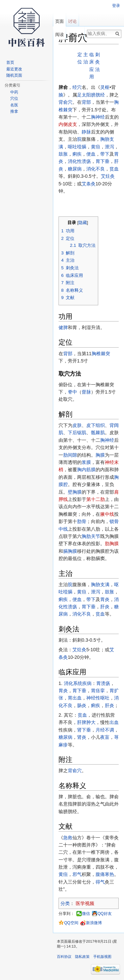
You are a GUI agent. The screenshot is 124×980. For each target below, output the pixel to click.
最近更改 (14, 69)
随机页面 (14, 75)
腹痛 (100, 874)
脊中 (72, 392)
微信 (86, 914)
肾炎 (82, 737)
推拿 (14, 111)
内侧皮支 (68, 124)
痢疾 (77, 154)
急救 (68, 838)
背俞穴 (65, 102)
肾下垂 (84, 730)
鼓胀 (63, 154)
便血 (91, 154)
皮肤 (77, 425)
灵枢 (105, 87)
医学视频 (85, 903)
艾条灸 (89, 184)
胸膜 (100, 455)
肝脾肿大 (86, 722)
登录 (116, 6)
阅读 (60, 35)
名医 (14, 105)
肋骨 (82, 521)
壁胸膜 (75, 492)
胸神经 (98, 117)
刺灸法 (98, 62)
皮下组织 (96, 425)
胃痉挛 (98, 691)
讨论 (72, 21)
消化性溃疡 (79, 161)
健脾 (63, 327)
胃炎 (105, 599)
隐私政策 (82, 957)
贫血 (114, 169)
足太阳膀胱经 (91, 95)
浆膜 (86, 462)
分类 (65, 903)
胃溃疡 (103, 683)
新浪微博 (94, 923)
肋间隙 (70, 455)
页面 (60, 21)
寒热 (109, 874)
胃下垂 (103, 161)
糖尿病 (75, 169)
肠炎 (82, 705)
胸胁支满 (100, 584)
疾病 (87, 683)
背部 (86, 102)
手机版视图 (102, 957)
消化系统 (73, 683)
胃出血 (75, 698)
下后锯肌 (77, 433)
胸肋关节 (91, 536)
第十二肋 (96, 499)
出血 (114, 722)
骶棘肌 (98, 433)
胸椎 (96, 354)
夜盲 (105, 737)
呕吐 (72, 147)
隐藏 (83, 223)
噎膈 (82, 147)
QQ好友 (105, 914)
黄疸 (96, 147)
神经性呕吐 (98, 698)
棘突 (68, 110)
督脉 (86, 392)
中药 (14, 92)
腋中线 (107, 514)
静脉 (86, 132)
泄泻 (109, 147)
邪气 (77, 874)
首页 (10, 62)
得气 (100, 882)
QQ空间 (71, 923)
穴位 (14, 98)
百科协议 (64, 957)
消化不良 (96, 169)
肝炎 (105, 607)
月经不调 (105, 730)
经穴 (77, 87)
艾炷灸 (108, 176)
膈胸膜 (70, 551)
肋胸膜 (112, 544)
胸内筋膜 (86, 470)
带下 (105, 154)
